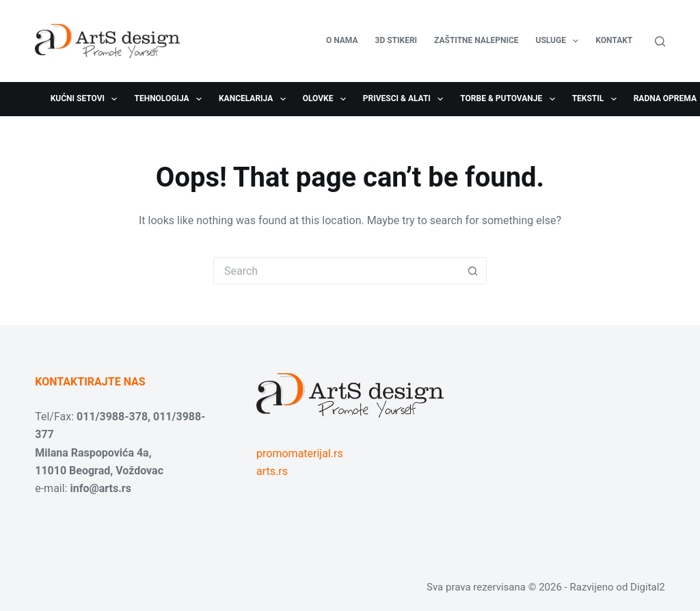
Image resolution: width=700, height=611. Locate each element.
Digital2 (648, 587)
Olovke (327, 99)
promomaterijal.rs (300, 453)
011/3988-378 (112, 417)
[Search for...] (336, 271)
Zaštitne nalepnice (476, 40)
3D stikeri (396, 40)
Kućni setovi (87, 99)
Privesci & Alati (406, 99)
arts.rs (272, 471)
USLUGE (560, 41)
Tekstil (597, 99)
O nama (342, 40)
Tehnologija (171, 99)
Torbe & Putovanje (510, 99)
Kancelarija (255, 99)
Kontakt (614, 40)
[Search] (660, 41)
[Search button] (473, 271)
